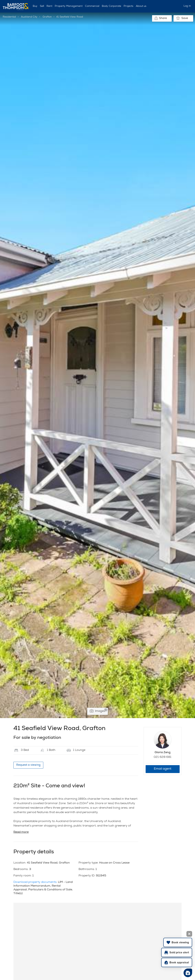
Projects (128, 6)
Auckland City (29, 17)
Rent (49, 6)
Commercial (92, 6)
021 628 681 (163, 757)
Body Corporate (111, 6)
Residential (9, 17)
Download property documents (35, 882)
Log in (187, 6)
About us (141, 6)
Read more (21, 832)
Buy (35, 6)
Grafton (47, 17)
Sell (42, 6)
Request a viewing (28, 765)
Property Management (69, 6)
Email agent (163, 769)
